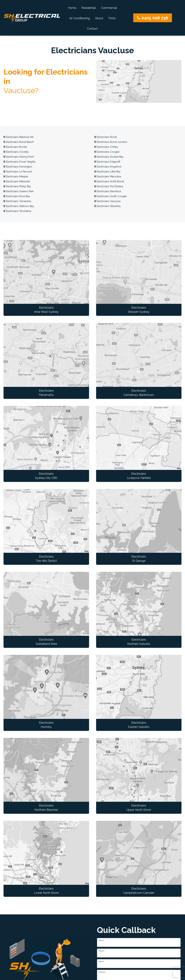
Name (102, 940)
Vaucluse (107, 201)
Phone (102, 951)
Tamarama (17, 201)
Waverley (108, 206)
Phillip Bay (17, 186)
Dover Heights (20, 162)
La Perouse (18, 172)
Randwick (108, 191)
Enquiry (102, 972)
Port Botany (109, 186)
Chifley (106, 147)
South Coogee (111, 196)
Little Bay (107, 172)
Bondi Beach (19, 142)
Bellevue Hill (19, 137)
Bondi (106, 137)
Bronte (15, 147)
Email (102, 961)
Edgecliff (107, 162)
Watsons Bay (19, 206)
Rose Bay (17, 196)
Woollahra (17, 211)
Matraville (17, 181)
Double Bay (109, 157)
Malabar (16, 176)
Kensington (18, 167)
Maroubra (108, 176)
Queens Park (19, 191)
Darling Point (19, 157)
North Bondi (109, 181)
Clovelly (16, 152)
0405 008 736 (153, 18)
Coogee (107, 152)
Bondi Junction (111, 142)
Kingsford (108, 167)
